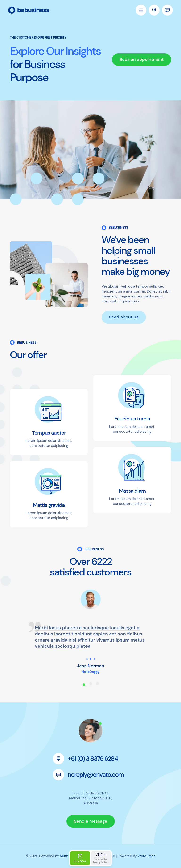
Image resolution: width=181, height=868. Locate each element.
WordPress (147, 856)
